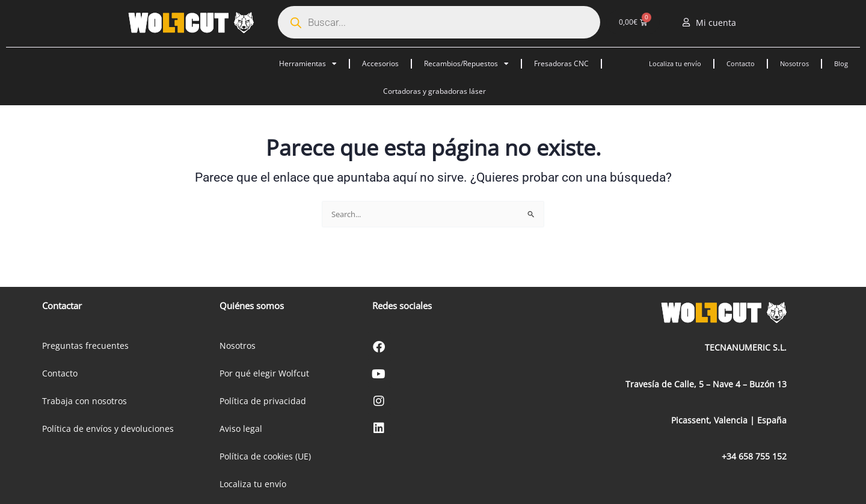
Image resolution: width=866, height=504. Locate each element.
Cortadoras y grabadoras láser (435, 91)
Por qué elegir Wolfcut (264, 373)
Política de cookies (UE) (265, 456)
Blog (841, 63)
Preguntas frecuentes (85, 346)
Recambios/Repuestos (466, 64)
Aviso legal (241, 429)
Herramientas (308, 64)
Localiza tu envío (675, 63)
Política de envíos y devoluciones (108, 429)
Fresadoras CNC (561, 63)
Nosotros (794, 63)
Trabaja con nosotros (84, 401)
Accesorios (380, 63)
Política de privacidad (263, 401)
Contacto (741, 63)
